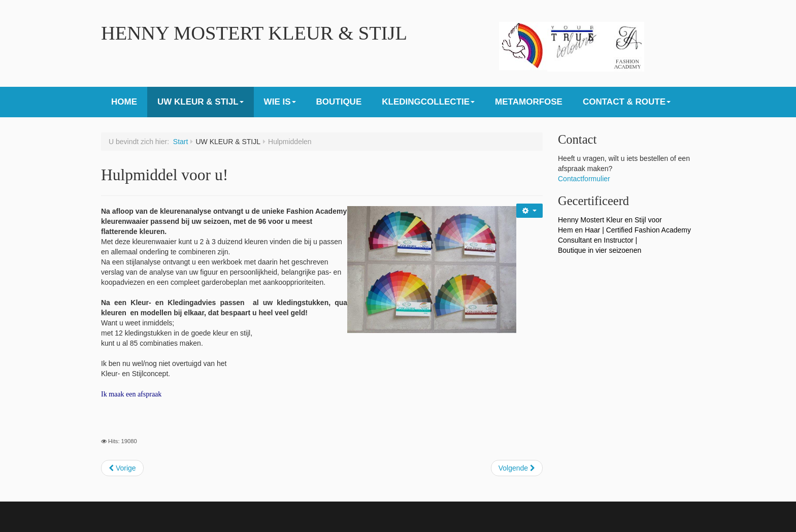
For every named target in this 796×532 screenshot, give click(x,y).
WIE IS (280, 102)
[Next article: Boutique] (517, 468)
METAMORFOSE (529, 102)
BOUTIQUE (339, 102)
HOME (124, 102)
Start (181, 142)
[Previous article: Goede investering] (122, 468)
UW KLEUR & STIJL (201, 102)
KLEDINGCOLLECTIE (428, 102)
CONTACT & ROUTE (627, 102)
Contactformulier (584, 179)
